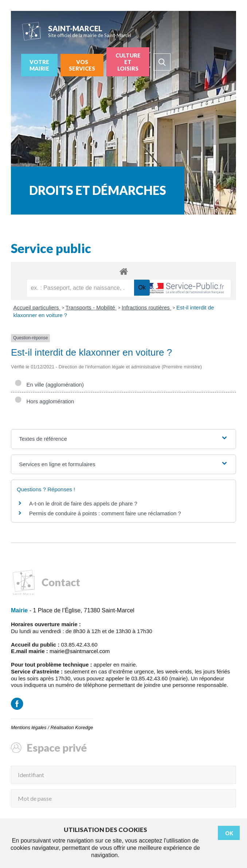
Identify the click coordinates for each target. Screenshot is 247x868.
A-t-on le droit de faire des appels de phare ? (83, 503)
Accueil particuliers (37, 307)
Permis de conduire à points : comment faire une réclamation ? (105, 513)
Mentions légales (29, 727)
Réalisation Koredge (72, 727)
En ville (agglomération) (49, 385)
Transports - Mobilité (91, 307)
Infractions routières (146, 307)
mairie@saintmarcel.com (80, 651)
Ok (229, 833)
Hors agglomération (44, 401)
